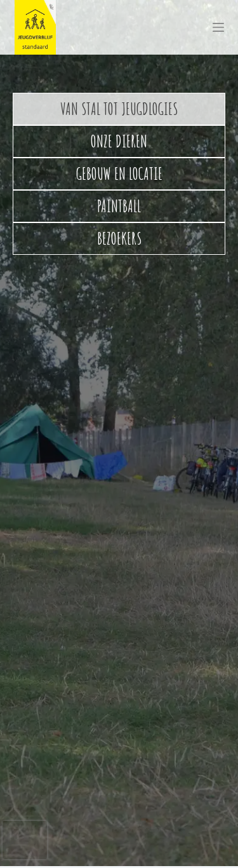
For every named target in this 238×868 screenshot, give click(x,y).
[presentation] (25, 840)
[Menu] (218, 27)
